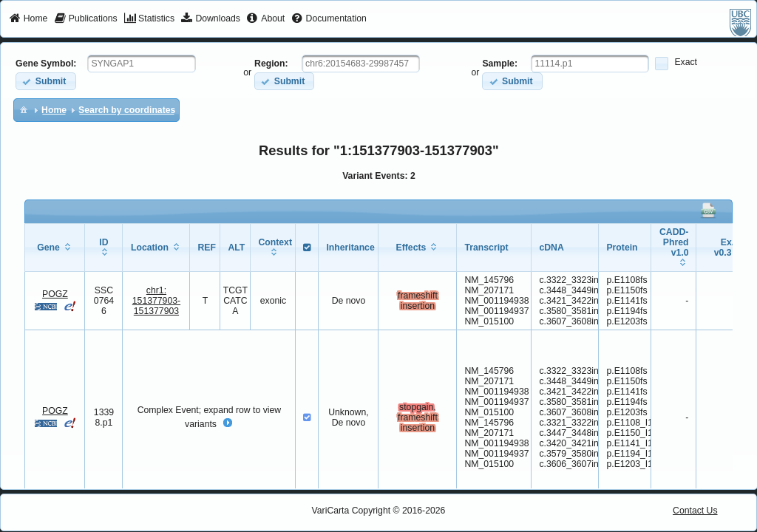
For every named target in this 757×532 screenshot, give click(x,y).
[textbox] (142, 64)
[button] (45, 81)
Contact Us (695, 511)
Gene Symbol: (46, 64)
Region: (271, 64)
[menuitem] (28, 19)
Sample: (500, 64)
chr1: (156, 301)
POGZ (55, 294)
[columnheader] (55, 247)
